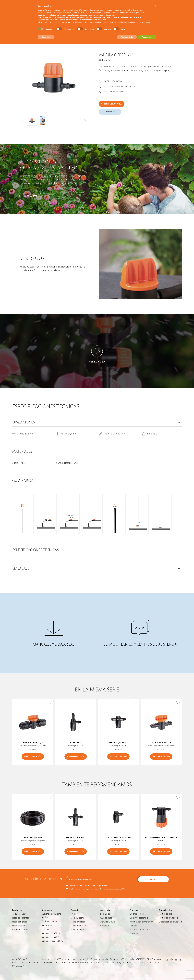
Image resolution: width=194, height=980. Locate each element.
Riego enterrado (19, 926)
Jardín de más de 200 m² (53, 941)
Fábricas (133, 926)
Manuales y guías (108, 922)
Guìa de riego (106, 918)
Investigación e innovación (141, 922)
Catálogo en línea (20, 930)
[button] (85, 121)
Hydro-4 (75, 914)
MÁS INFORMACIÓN (33, 757)
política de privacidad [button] (135, 10)
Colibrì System (77, 918)
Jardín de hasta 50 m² (51, 933)
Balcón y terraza (48, 925)
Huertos (45, 929)
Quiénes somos (137, 914)
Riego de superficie (21, 918)
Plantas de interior (49, 921)
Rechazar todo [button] (127, 37)
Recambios (105, 914)
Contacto (105, 926)
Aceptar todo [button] (147, 37)
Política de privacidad (168, 918)
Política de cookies (167, 914)
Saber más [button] (46, 37)
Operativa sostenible (139, 918)
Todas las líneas (19, 914)
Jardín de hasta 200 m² (52, 937)
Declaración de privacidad (170, 922)
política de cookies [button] (107, 15)
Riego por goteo (20, 922)
